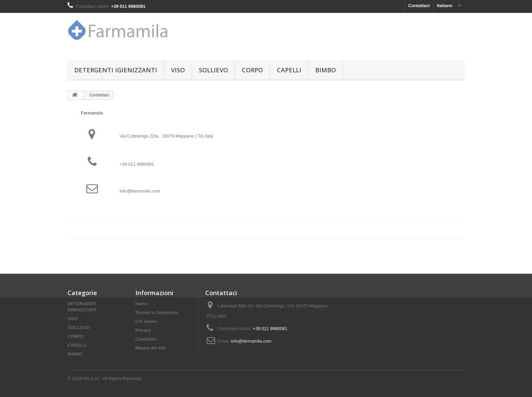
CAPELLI (289, 70)
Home (141, 304)
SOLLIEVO (213, 70)
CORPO (252, 70)
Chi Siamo (146, 321)
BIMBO (326, 70)
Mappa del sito (151, 348)
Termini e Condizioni (157, 313)
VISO (178, 70)
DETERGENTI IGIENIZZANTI (116, 70)
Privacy (143, 330)
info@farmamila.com (251, 341)
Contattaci (419, 6)
